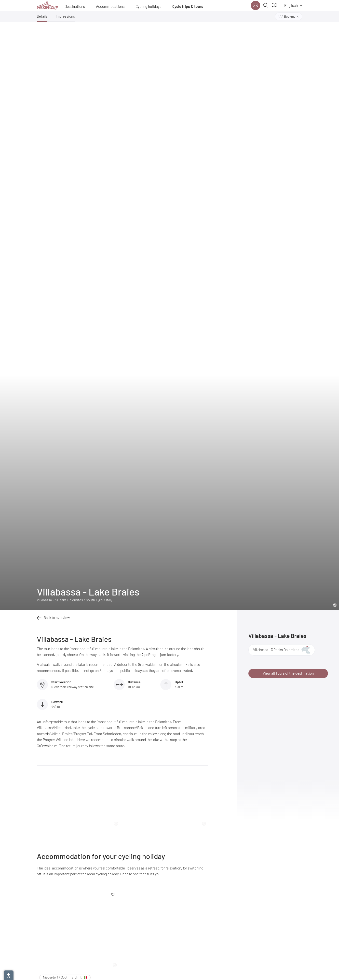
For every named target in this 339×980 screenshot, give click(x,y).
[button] (42, 18)
